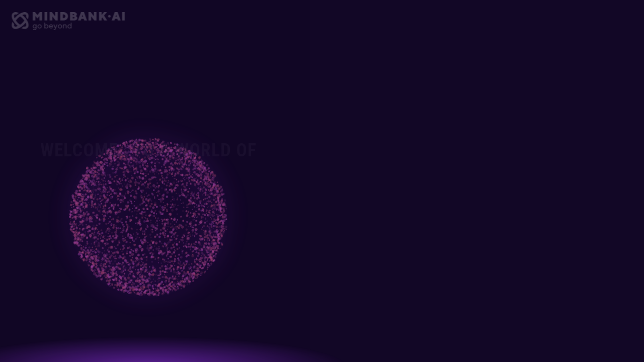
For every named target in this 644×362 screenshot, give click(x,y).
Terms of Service (463, 269)
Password (396, 192)
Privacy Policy (520, 269)
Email (390, 153)
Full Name (396, 115)
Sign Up (483, 303)
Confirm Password (408, 230)
